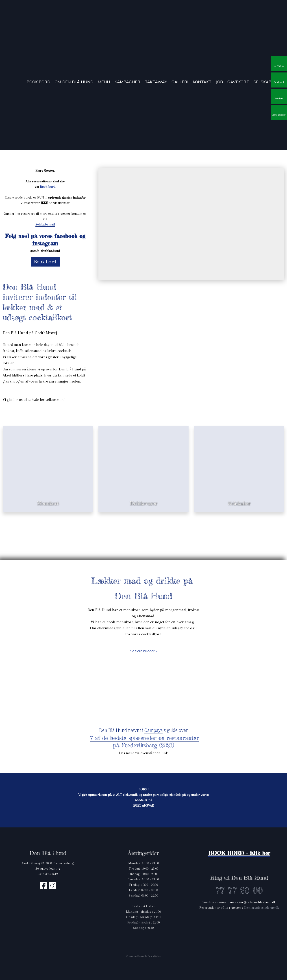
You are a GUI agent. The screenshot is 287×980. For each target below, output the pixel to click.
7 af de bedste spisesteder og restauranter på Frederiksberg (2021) (145, 742)
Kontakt (202, 82)
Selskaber (265, 82)
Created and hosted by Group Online (143, 956)
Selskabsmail (45, 224)
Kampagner (127, 82)
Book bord (38, 82)
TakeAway (156, 82)
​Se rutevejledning (48, 868)
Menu (104, 82)
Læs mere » (239, 491)
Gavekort (238, 82)
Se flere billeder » (143, 651)
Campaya (153, 730)
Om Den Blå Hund (74, 82)
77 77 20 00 (239, 891)
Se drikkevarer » (143, 491)
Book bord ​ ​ (48, 187)
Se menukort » (48, 491)
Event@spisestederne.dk (261, 908)
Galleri (180, 82)
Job (219, 82)
